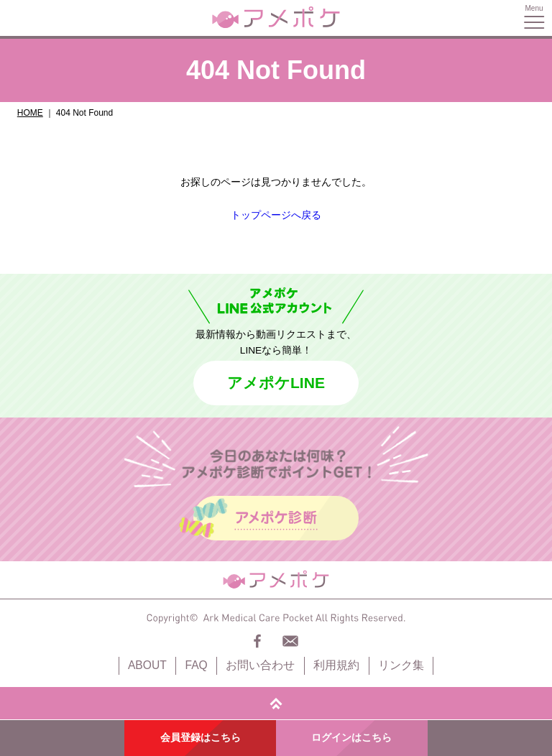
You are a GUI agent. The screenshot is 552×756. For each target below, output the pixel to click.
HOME (30, 113)
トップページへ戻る (276, 215)
